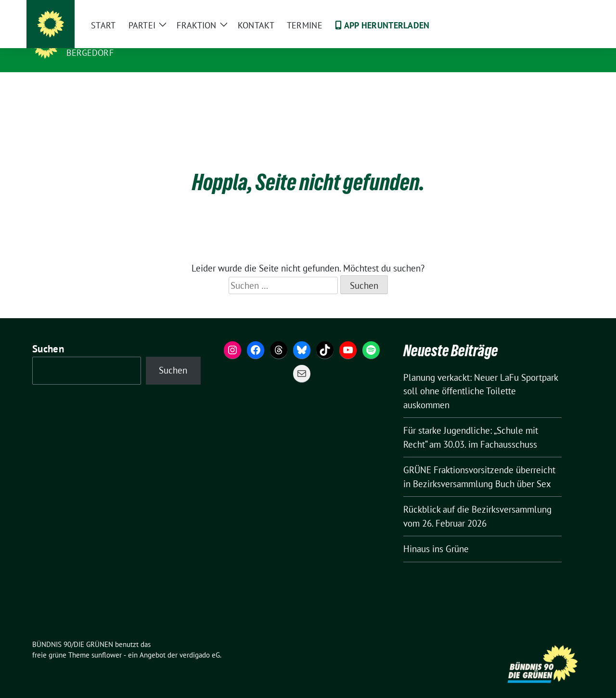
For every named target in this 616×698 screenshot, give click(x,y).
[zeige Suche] (567, 9)
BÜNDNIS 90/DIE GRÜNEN (126, 39)
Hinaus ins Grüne (436, 534)
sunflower (107, 640)
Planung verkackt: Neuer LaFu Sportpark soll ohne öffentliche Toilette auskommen (481, 376)
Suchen (48, 334)
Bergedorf (90, 53)
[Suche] (553, 9)
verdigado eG (200, 640)
